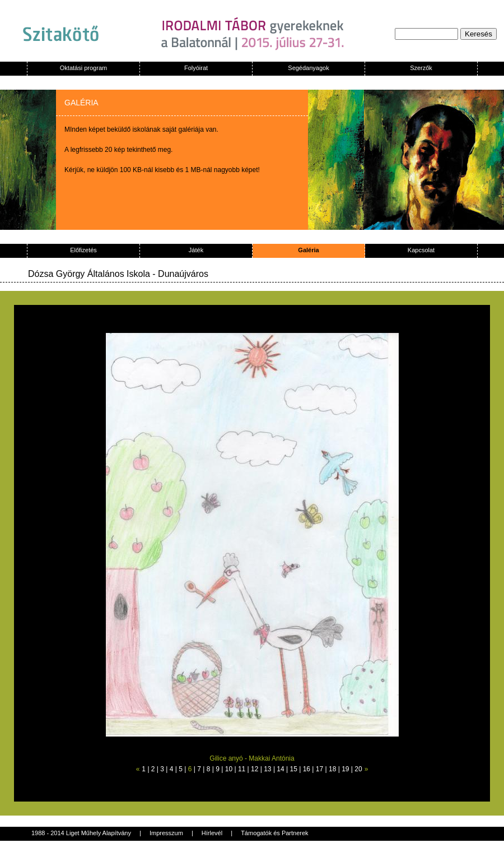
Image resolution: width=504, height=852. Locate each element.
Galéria (308, 250)
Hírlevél (212, 833)
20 (358, 769)
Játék (196, 250)
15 (294, 769)
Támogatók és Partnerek (274, 833)
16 (307, 769)
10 (229, 769)
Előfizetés (83, 250)
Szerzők (421, 68)
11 (242, 769)
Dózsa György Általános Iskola (89, 274)
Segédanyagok (308, 68)
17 (319, 769)
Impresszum (166, 833)
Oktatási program (83, 68)
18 (332, 769)
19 (345, 769)
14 (280, 769)
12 (255, 769)
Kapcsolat (421, 250)
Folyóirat (196, 68)
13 (267, 769)
